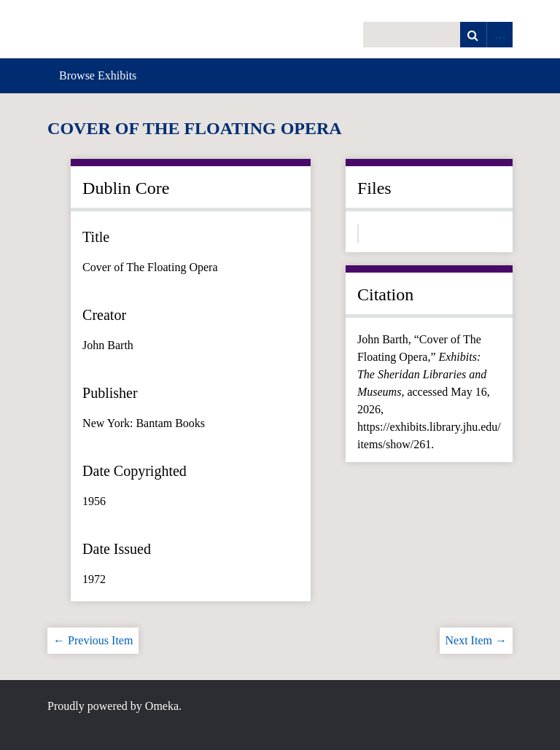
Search (473, 35)
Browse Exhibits (98, 75)
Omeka (162, 706)
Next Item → (476, 640)
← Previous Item (93, 640)
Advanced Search (499, 35)
